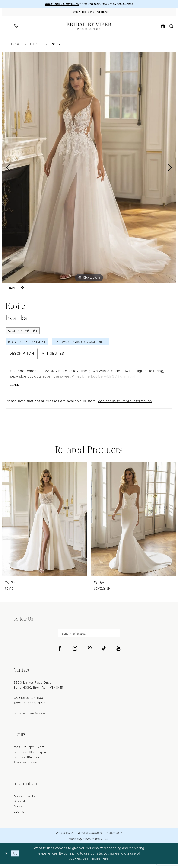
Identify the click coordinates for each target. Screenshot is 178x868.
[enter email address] (89, 638)
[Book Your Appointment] (89, 13)
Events (19, 816)
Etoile (36, 45)
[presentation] (44, 523)
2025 (55, 45)
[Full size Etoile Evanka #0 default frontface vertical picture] (89, 169)
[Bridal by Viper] (89, 27)
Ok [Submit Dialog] (16, 858)
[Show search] (171, 27)
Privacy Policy (65, 837)
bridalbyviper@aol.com (31, 718)
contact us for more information (125, 405)
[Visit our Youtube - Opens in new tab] (118, 653)
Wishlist (19, 806)
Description (22, 357)
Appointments (24, 801)
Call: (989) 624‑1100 (29, 702)
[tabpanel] (89, 169)
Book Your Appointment (29, 345)
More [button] (15, 388)
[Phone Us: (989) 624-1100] (16, 27)
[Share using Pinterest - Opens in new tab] (22, 289)
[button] (7, 27)
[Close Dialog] (7, 858)
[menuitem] (7, 27)
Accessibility (114, 837)
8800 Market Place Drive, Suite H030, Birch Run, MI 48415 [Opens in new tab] (38, 690)
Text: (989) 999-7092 (29, 708)
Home (16, 45)
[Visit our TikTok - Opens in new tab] (104, 653)
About (18, 811)
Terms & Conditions (90, 837)
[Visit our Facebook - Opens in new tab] (60, 653)
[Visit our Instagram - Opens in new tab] (75, 653)
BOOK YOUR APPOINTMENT (59, 4)
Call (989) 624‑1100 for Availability (89, 345)
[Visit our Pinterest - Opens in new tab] (90, 653)
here (105, 863)
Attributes (53, 357)
